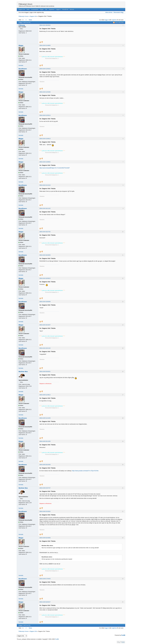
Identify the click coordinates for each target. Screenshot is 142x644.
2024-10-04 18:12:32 (45, 208)
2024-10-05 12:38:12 (45, 395)
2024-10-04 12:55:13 (45, 115)
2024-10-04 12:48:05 (45, 45)
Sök (46, 9)
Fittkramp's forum (25, 4)
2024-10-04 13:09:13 (45, 139)
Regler (42, 9)
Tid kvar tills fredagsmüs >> (52, 58)
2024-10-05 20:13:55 (45, 441)
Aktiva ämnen (109, 12)
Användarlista (35, 9)
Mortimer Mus (23, 372)
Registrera (52, 9)
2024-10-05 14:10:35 (45, 418)
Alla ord (72, 9)
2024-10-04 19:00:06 (45, 302)
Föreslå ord (65, 9)
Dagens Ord (22, 9)
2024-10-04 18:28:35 (45, 255)
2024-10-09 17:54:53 (45, 579)
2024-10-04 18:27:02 (45, 232)
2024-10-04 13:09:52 (45, 162)
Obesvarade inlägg (118, 12)
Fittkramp (22, 25)
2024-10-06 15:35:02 (45, 511)
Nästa (30, 20)
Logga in (58, 9)
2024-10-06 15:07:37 (45, 488)
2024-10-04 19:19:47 (45, 325)
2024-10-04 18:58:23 (45, 278)
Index (28, 9)
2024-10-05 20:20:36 (45, 465)
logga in (107, 20)
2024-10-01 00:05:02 (45, 25)
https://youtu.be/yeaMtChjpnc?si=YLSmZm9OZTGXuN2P (55, 168)
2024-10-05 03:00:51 (45, 372)
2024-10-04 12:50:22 (45, 69)
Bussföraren (23, 69)
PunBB (123, 635)
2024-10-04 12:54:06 (45, 92)
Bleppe (21, 45)
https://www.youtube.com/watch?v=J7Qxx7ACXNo (85, 471)
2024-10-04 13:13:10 (45, 185)
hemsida (21, 65)
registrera (114, 20)
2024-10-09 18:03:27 (45, 602)
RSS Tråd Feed (119, 22)
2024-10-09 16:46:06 (45, 538)
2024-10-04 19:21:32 (45, 348)
